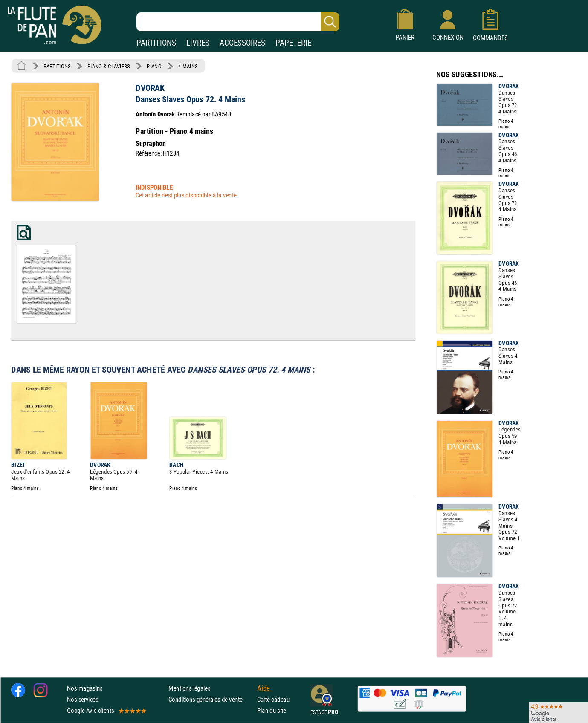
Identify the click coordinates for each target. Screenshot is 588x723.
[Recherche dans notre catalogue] (238, 22)
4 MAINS (188, 66)
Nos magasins (85, 688)
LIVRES (198, 43)
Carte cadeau (273, 699)
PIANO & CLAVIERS (109, 66)
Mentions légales (189, 688)
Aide (264, 688)
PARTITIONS (156, 43)
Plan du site (272, 710)
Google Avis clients (106, 710)
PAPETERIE (293, 43)
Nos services (83, 699)
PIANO (154, 66)
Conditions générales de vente (211, 699)
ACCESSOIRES (242, 43)
